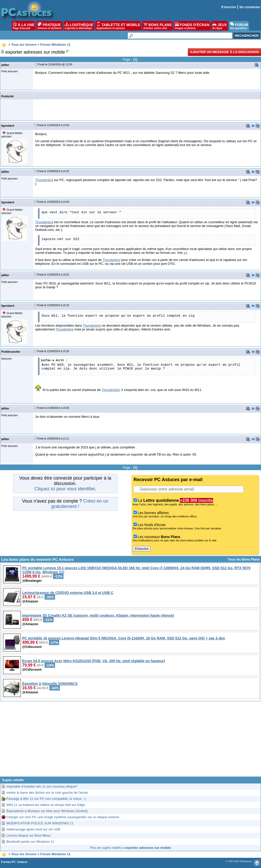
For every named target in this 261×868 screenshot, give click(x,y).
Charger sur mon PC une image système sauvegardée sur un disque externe (63, 817)
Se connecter (250, 7)
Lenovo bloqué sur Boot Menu (28, 835)
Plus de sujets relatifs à (130, 848)
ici (185, 253)
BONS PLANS (158, 26)
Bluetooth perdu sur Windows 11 (30, 842)
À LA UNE (24, 26)
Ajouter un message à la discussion (224, 52)
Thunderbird (44, 180)
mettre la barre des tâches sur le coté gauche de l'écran (47, 793)
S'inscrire (229, 7)
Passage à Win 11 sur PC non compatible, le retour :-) (46, 799)
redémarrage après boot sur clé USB (33, 829)
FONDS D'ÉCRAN (192, 26)
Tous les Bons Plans (244, 559)
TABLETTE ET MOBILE (118, 26)
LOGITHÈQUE (79, 26)
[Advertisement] (130, 741)
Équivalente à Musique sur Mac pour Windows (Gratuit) (47, 811)
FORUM (239, 26)
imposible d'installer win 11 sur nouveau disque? (42, 786)
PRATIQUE (50, 26)
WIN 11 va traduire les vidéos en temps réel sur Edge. (46, 805)
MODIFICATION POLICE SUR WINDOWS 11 (40, 823)
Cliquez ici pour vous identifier (64, 489)
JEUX (219, 26)
